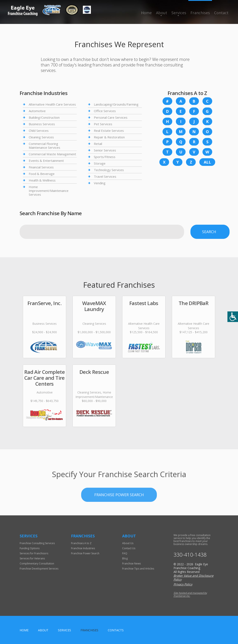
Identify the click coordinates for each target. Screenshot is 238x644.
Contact (221, 13)
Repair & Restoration (109, 137)
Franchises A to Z (81, 543)
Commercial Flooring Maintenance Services (44, 146)
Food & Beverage (42, 174)
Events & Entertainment (46, 161)
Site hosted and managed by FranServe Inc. (190, 594)
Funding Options (30, 548)
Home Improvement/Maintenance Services (49, 191)
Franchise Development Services (39, 569)
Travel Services (105, 176)
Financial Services (41, 167)
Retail (98, 144)
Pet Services (103, 124)
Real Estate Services (109, 131)
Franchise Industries (83, 548)
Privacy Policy (183, 584)
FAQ (125, 553)
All (207, 162)
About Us (128, 543)
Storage (100, 163)
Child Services (39, 131)
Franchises (200, 13)
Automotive (37, 111)
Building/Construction (44, 117)
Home (146, 13)
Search (209, 232)
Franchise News (131, 563)
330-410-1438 (190, 555)
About (162, 13)
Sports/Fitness (105, 157)
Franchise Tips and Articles (138, 569)
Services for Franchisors (34, 553)
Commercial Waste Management (52, 154)
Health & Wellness (42, 180)
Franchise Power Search (119, 508)
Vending (100, 183)
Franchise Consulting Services (37, 543)
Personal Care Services (111, 117)
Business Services (42, 124)
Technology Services (109, 170)
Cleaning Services (41, 137)
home (24, 630)
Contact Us (129, 548)
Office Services (105, 111)
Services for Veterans (32, 558)
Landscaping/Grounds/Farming (116, 104)
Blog (125, 558)
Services (179, 13)
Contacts (116, 630)
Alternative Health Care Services (52, 104)
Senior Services (105, 150)
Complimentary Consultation (37, 563)
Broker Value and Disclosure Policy (194, 577)
